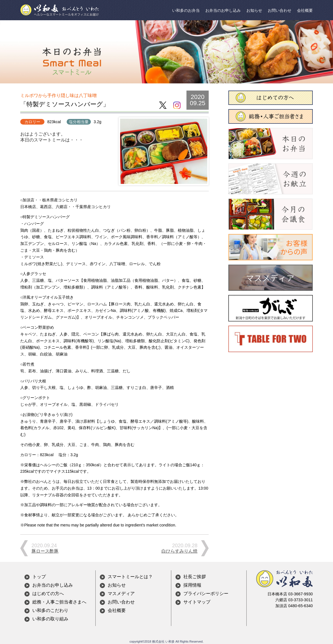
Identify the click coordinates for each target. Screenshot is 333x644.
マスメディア (121, 594)
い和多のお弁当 (186, 10)
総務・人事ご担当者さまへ (59, 602)
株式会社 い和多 (163, 641)
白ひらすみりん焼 (179, 551)
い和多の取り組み (50, 619)
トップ (39, 577)
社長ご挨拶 (195, 577)
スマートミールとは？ (130, 577)
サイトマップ (197, 602)
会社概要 (305, 10)
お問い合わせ (280, 10)
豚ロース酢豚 (45, 551)
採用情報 (192, 585)
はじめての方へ (48, 594)
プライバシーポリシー (206, 594)
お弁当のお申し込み (223, 10)
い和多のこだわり (50, 610)
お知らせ (254, 10)
